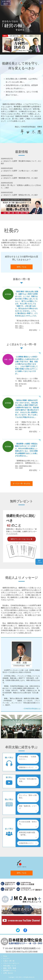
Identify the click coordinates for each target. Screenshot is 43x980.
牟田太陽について (10, 966)
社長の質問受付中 (6, 3)
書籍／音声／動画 (10, 968)
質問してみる (22, 267)
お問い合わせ (8, 973)
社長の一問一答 (9, 961)
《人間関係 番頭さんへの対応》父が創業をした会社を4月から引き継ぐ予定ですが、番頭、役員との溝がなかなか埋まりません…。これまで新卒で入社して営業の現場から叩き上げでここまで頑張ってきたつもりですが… (27, 365)
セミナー (6, 959)
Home (5, 956)
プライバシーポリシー (11, 963)
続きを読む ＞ (35, 330)
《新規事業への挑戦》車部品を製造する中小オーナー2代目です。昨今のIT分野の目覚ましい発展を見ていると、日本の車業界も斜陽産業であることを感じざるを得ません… (26, 450)
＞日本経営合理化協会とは (32, 709)
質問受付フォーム (10, 971)
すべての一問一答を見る (22, 484)
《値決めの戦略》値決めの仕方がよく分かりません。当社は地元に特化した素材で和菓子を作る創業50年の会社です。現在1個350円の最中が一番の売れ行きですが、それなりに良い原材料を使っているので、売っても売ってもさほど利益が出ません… (27, 409)
